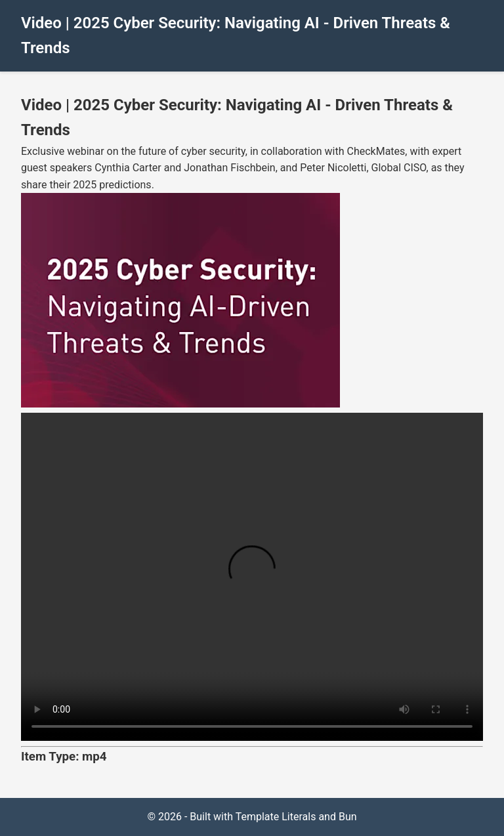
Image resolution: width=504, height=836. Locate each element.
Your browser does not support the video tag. (252, 577)
